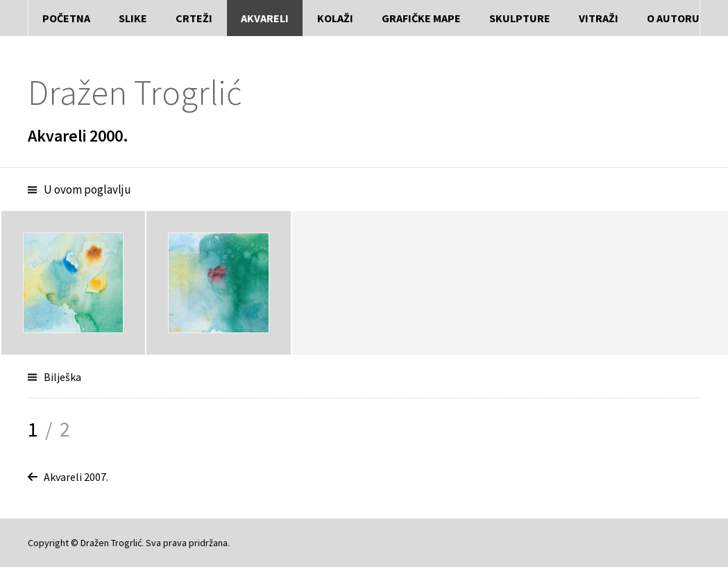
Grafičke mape (421, 18)
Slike (133, 18)
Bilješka (62, 377)
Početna (66, 18)
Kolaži (335, 18)
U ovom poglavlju (87, 189)
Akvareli (265, 18)
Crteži (194, 18)
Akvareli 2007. (76, 477)
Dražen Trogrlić (135, 93)
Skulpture (520, 18)
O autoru (673, 18)
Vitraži (599, 18)
